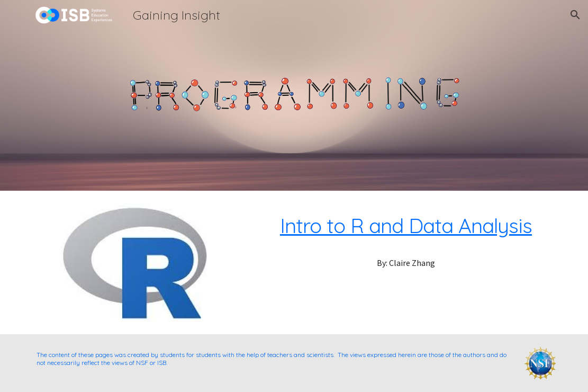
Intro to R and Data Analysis (406, 225)
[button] (575, 15)
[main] (406, 226)
